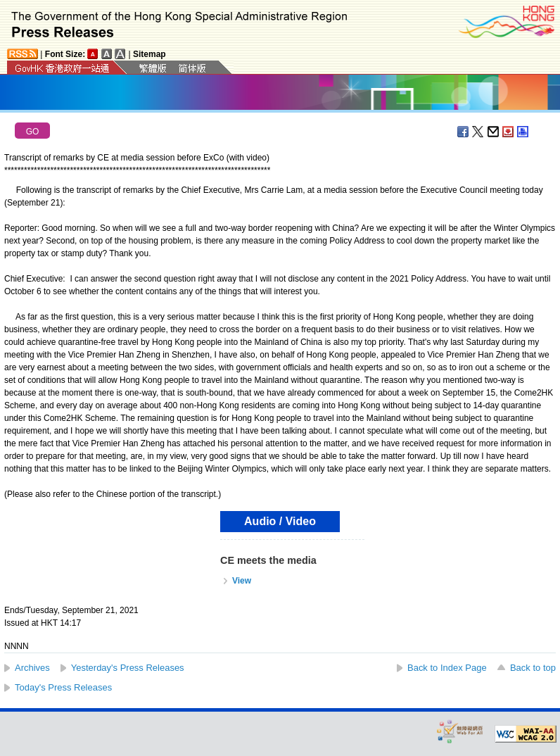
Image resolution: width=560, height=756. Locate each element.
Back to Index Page (447, 668)
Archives (32, 668)
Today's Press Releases (63, 687)
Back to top (533, 668)
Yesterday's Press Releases (128, 668)
